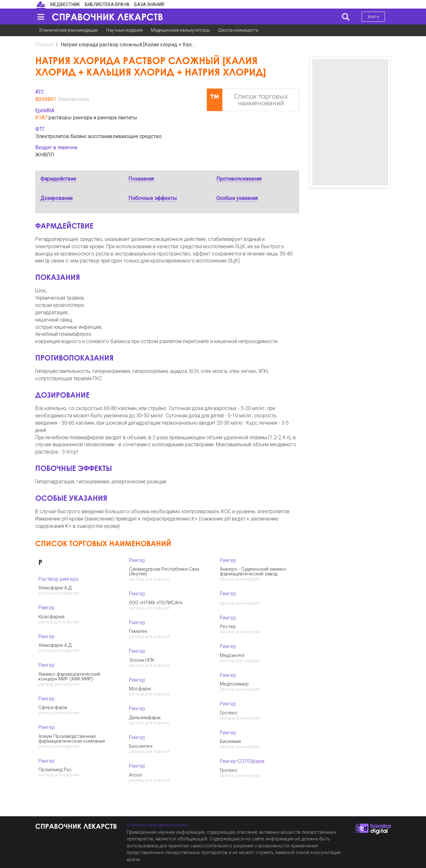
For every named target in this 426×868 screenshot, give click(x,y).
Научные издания (124, 30)
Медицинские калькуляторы (180, 30)
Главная (44, 45)
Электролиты (74, 99)
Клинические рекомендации (69, 30)
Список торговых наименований (247, 100)
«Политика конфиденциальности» (158, 825)
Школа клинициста (238, 30)
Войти (373, 17)
